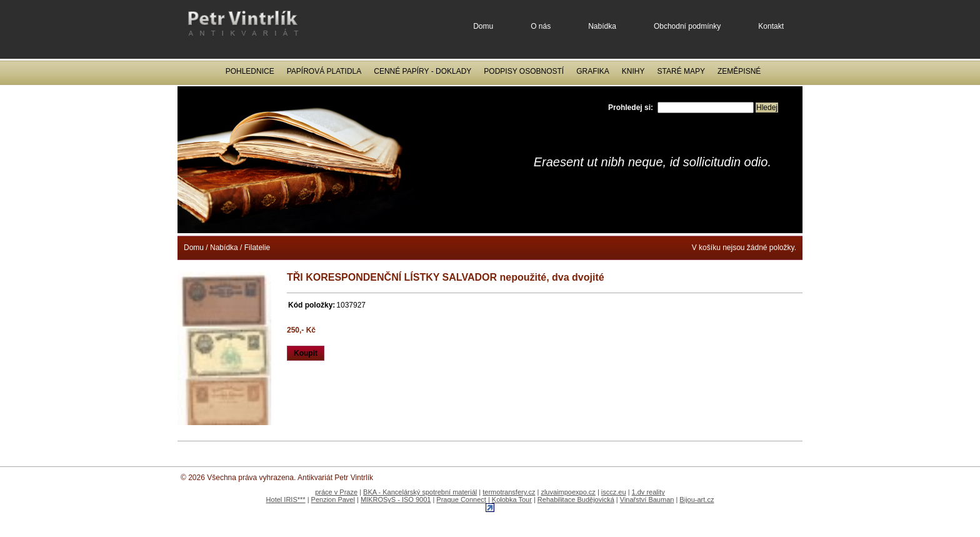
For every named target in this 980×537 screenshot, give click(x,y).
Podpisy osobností (524, 71)
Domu (483, 26)
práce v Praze (336, 492)
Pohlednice (250, 71)
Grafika (593, 71)
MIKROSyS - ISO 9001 (396, 499)
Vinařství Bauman (647, 499)
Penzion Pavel (333, 499)
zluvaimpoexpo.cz (568, 492)
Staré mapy (681, 71)
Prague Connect (461, 499)
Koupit (306, 353)
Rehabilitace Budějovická (576, 499)
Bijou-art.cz (697, 499)
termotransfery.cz (509, 492)
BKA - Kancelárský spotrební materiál (420, 492)
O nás (541, 26)
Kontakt (771, 26)
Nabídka (602, 26)
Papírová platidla (324, 71)
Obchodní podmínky (687, 26)
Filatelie (257, 248)
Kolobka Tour (512, 499)
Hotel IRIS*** (286, 499)
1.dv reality (648, 492)
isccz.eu (614, 492)
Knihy (633, 71)
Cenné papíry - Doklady (422, 71)
